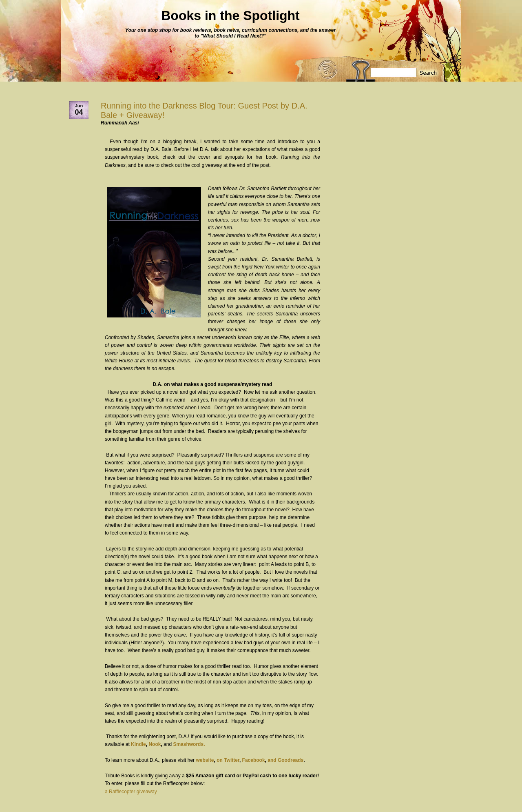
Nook (155, 744)
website (205, 760)
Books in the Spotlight (230, 16)
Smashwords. (189, 744)
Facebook (254, 760)
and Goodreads (285, 760)
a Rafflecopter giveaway (131, 792)
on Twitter (228, 760)
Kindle (138, 744)
